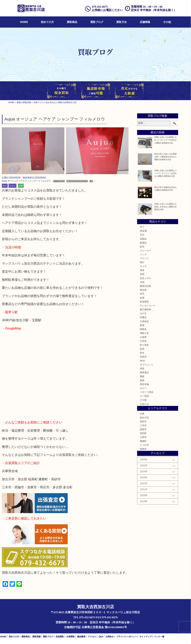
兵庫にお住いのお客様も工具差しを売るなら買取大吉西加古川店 (165, 207)
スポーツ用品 (147, 392)
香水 (142, 353)
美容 (142, 369)
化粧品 (143, 357)
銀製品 (143, 243)
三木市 (143, 425)
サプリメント (147, 365)
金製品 (143, 239)
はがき (143, 313)
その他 (167, 22)
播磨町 (143, 441)
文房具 (143, 341)
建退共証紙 (145, 286)
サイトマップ (145, 637)
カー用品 (144, 396)
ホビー (143, 388)
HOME (24, 22)
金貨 (142, 274)
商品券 (143, 290)
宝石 (142, 235)
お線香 (143, 337)
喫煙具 (143, 329)
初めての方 (47, 22)
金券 (142, 298)
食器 (142, 270)
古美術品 (144, 321)
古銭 (142, 282)
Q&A (101, 637)
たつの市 (144, 445)
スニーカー (145, 250)
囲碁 (142, 376)
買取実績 (36, 637)
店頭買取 (60, 637)
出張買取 (71, 637)
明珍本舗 (144, 384)
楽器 (142, 349)
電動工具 (144, 333)
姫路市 (143, 429)
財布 (142, 247)
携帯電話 (144, 372)
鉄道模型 (144, 302)
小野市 (143, 437)
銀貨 (142, 380)
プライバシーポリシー (127, 637)
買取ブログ (97, 22)
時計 (142, 262)
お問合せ (110, 637)
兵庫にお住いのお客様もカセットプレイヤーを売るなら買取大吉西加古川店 (165, 140)
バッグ (143, 254)
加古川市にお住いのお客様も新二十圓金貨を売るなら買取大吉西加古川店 (165, 157)
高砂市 (143, 421)
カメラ (143, 266)
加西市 (143, 449)
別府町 (143, 433)
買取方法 (121, 22)
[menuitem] (24, 22)
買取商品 (72, 22)
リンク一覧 (159, 637)
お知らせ (144, 404)
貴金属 (143, 231)
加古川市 (144, 418)
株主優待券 (145, 309)
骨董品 (143, 317)
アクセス (92, 637)
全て (5, 186)
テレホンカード (148, 305)
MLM (142, 361)
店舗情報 (145, 22)
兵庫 (21, 186)
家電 (142, 325)
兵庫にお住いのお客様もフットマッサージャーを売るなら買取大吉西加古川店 (165, 173)
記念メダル (145, 278)
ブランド (144, 258)
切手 (142, 294)
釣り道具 (144, 345)
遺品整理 (81, 637)
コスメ (12, 186)
